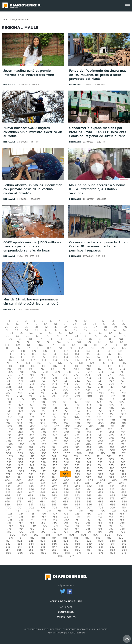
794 (66, 532)
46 (56, 330)
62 (91, 333)
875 (124, 553)
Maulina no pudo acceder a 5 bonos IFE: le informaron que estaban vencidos (97, 189)
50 (96, 330)
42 (16, 330)
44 (36, 330)
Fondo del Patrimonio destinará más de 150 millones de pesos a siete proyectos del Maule (98, 75)
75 (96, 336)
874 (113, 553)
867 (32, 553)
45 (46, 330)
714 (38, 510)
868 (44, 553)
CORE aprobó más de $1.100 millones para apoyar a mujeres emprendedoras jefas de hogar (32, 246)
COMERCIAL (66, 607)
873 (101, 553)
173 (28, 363)
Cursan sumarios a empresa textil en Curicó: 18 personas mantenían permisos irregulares (98, 246)
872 (90, 553)
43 (26, 330)
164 (55, 360)
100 (100, 342)
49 (86, 330)
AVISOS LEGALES (66, 617)
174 (39, 363)
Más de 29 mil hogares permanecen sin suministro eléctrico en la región (32, 301)
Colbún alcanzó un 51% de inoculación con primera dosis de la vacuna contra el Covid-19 (33, 189)
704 (55, 507)
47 (66, 330)
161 (22, 360)
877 (72, 556)
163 (44, 360)
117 (28, 348)
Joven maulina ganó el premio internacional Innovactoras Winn (29, 73)
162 (33, 360)
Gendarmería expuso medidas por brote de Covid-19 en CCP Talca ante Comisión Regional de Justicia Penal (98, 132)
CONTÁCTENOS (66, 612)
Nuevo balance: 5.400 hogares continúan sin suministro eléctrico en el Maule (33, 132)
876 (60, 556)
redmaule (9, 85)
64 (111, 333)
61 (81, 333)
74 (86, 336)
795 (77, 532)
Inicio (5, 19)
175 (49, 363)
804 (60, 535)
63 (101, 333)
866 (20, 553)
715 (49, 510)
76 (106, 336)
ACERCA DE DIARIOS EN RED (66, 601)
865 (9, 553)
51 (105, 330)
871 (79, 553)
